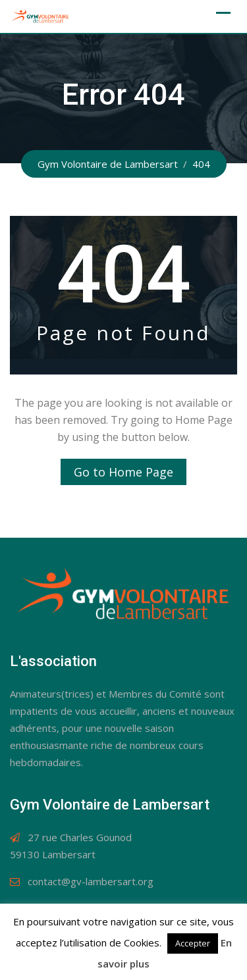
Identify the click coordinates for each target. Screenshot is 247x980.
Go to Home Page (123, 472)
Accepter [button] (193, 943)
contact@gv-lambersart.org (91, 881)
